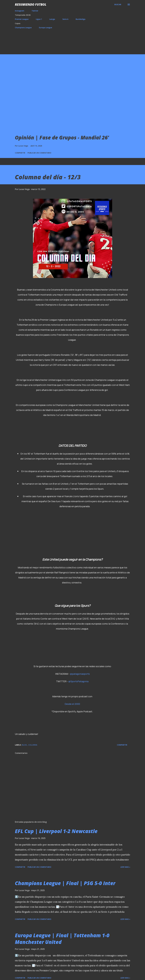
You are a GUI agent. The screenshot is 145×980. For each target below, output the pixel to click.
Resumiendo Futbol (31, 4)
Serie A (65, 19)
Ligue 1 (39, 19)
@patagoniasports (80, 674)
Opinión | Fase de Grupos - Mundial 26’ (62, 137)
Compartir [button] (20, 153)
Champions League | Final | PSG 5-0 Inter (65, 883)
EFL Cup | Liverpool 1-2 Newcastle (56, 831)
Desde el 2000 (72, 704)
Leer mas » (125, 867)
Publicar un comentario (39, 153)
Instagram (20, 11)
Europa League (45, 28)
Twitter (35, 11)
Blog (25, 745)
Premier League (22, 19)
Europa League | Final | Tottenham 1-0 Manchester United (62, 939)
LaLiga (52, 19)
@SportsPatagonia (78, 681)
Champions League (23, 28)
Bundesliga (81, 19)
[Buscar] (118, 5)
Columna (33, 745)
